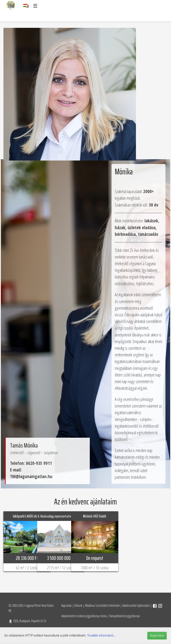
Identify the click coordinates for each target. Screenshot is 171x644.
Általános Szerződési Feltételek (102, 605)
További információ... (102, 636)
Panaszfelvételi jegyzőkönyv (125, 616)
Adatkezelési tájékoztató (136, 605)
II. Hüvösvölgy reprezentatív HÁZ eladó (61, 516)
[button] (35, 6)
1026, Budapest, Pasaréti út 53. (28, 621)
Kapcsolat (66, 605)
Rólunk (78, 605)
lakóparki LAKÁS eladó (27, 516)
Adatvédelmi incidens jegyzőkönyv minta (84, 616)
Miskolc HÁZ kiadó (95, 516)
